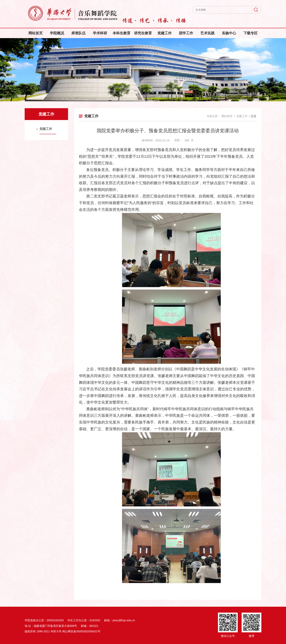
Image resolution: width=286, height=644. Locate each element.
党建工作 (164, 33)
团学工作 (186, 33)
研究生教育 (143, 33)
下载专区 (250, 33)
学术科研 (100, 33)
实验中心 (229, 33)
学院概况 (57, 33)
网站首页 (36, 33)
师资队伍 (79, 33)
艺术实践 (207, 33)
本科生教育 (122, 33)
